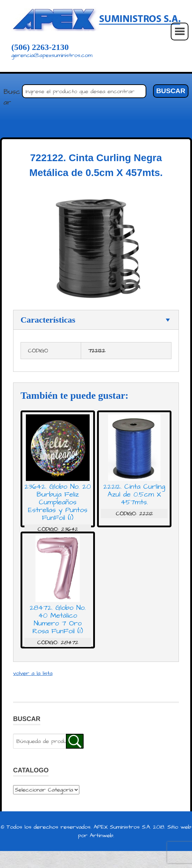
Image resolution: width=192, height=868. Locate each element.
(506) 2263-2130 (40, 47)
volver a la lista (33, 673)
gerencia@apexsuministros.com (52, 55)
